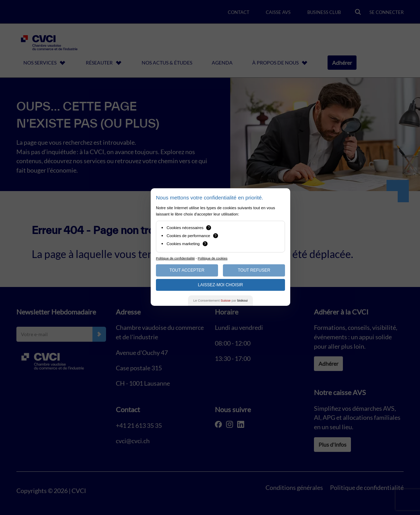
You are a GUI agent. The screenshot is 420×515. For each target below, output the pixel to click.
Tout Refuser (254, 270)
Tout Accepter (187, 270)
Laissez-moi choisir (220, 285)
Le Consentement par (220, 300)
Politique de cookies (213, 258)
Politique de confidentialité (175, 258)
